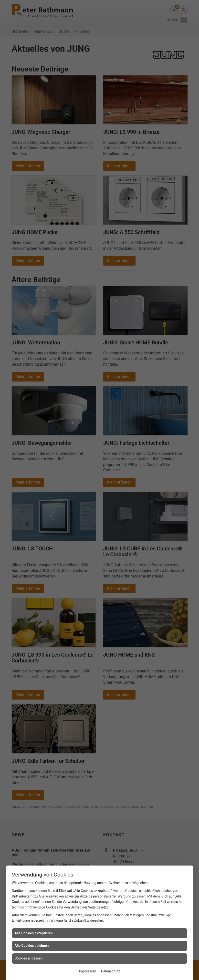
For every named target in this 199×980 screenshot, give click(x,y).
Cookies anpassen (29, 958)
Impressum (87, 971)
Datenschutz (111, 971)
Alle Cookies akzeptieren (34, 933)
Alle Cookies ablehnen (32, 946)
